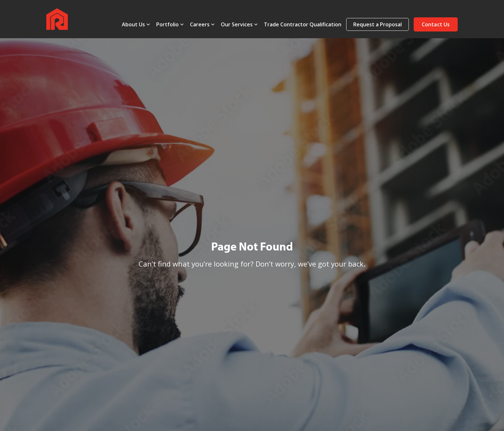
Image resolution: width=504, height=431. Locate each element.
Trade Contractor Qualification (303, 24)
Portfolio (167, 24)
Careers (200, 24)
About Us (133, 24)
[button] (436, 24)
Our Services (237, 24)
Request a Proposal (378, 24)
